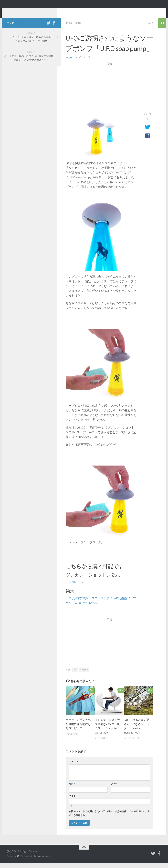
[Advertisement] (109, 93)
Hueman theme (44, 861)
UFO (75, 674)
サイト (72, 801)
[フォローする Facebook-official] (54, 28)
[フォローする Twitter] (49, 28)
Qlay (13, 11)
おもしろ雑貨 (73, 28)
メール (115, 789)
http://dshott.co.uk (77, 587)
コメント (73, 766)
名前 (72, 789)
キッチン (84, 674)
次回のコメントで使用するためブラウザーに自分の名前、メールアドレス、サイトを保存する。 (109, 818)
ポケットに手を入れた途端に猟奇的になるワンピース (78, 729)
